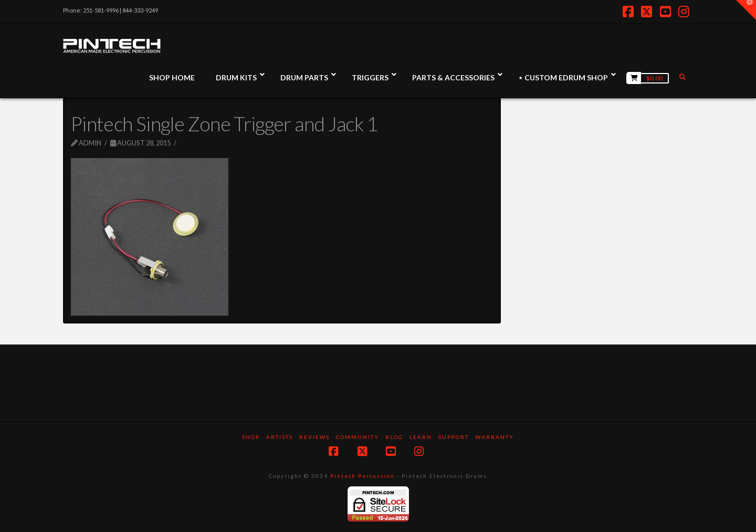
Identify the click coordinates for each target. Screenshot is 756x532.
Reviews (314, 437)
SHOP (251, 437)
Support (454, 437)
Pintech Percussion (363, 476)
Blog (394, 437)
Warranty (495, 437)
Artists (280, 437)
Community (358, 437)
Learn (421, 437)
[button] (746, 10)
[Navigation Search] (684, 77)
